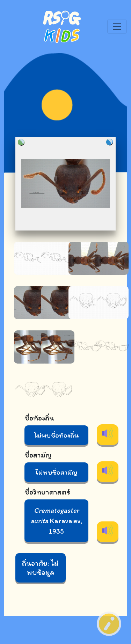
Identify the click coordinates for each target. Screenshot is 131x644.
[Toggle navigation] (117, 27)
